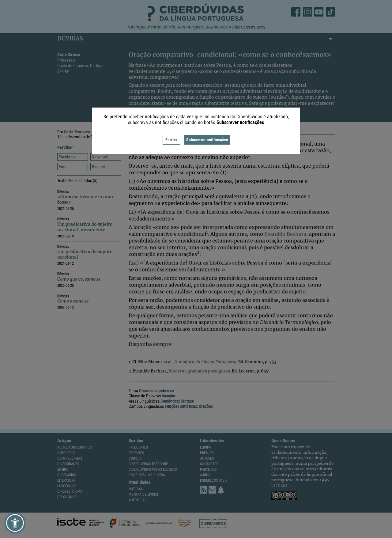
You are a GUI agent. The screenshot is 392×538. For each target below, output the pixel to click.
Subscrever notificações (207, 140)
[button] (15, 523)
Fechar (171, 140)
